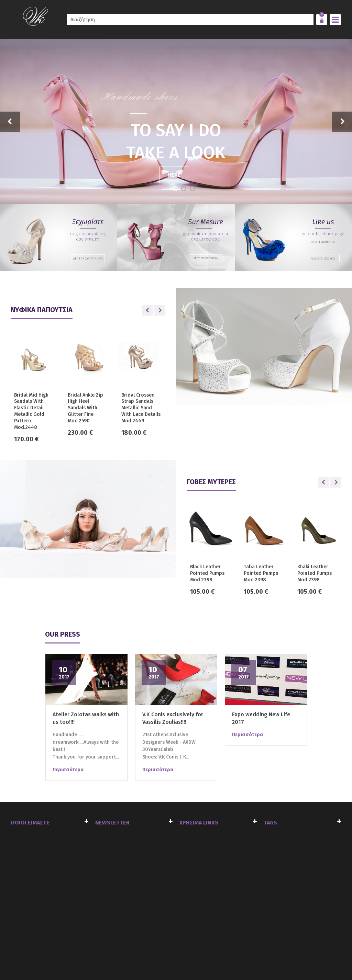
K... (186, 757)
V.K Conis (168, 757)
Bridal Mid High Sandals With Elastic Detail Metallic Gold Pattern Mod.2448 (31, 411)
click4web (89, 960)
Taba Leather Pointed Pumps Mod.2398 (261, 573)
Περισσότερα (68, 770)
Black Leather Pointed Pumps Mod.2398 (207, 573)
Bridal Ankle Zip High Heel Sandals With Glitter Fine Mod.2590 (85, 408)
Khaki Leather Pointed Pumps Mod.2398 (315, 573)
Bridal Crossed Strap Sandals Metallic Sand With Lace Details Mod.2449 (141, 408)
